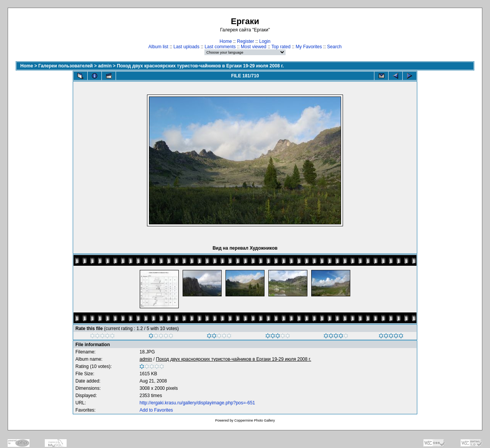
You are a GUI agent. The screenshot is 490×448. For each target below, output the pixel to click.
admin (105, 66)
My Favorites (309, 47)
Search (334, 47)
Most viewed (254, 47)
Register (246, 41)
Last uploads (186, 47)
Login (265, 41)
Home (226, 41)
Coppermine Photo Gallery (255, 420)
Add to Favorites (156, 410)
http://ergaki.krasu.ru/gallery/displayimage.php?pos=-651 (197, 403)
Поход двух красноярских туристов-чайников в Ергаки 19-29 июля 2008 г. (200, 66)
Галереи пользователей (65, 66)
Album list (158, 47)
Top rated (281, 47)
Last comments (220, 47)
